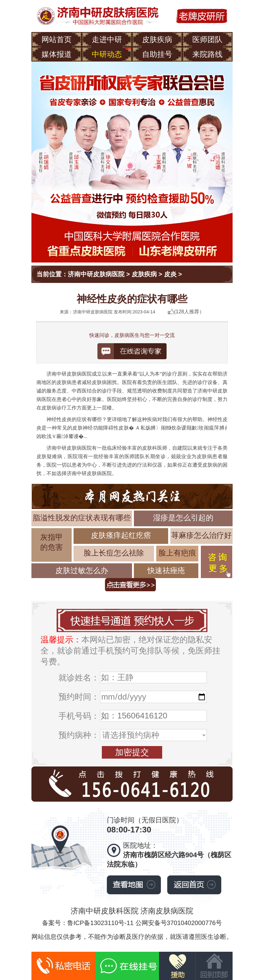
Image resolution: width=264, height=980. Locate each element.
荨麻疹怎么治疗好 (201, 535)
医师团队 (207, 39)
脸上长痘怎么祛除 (114, 553)
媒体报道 (57, 54)
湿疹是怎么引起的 (183, 518)
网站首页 (57, 39)
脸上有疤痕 (177, 553)
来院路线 (207, 54)
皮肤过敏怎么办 (82, 570)
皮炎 (170, 274)
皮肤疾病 (157, 39)
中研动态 (107, 54)
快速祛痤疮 (166, 570)
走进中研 (107, 39)
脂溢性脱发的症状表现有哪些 (82, 518)
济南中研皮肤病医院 (96, 274)
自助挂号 (157, 54)
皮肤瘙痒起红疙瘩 (121, 535)
